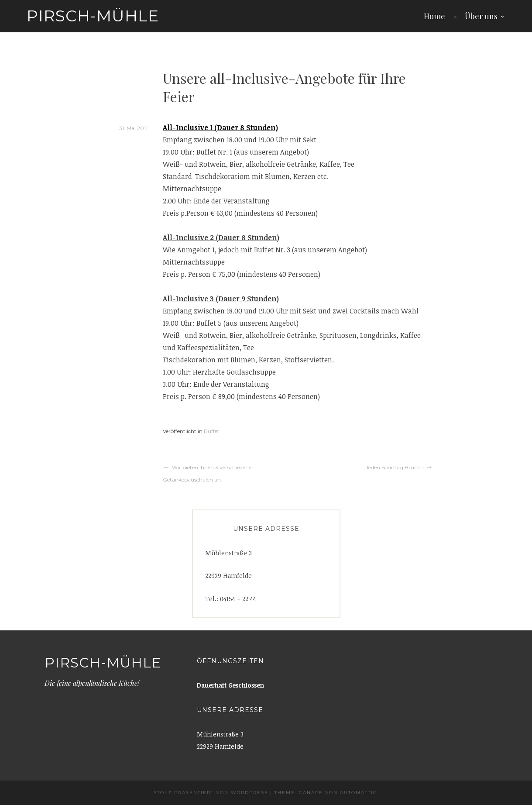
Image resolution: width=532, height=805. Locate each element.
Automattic (359, 793)
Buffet (212, 431)
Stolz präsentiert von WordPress (211, 793)
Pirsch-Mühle (93, 16)
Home (434, 16)
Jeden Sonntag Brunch (395, 467)
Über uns (481, 16)
